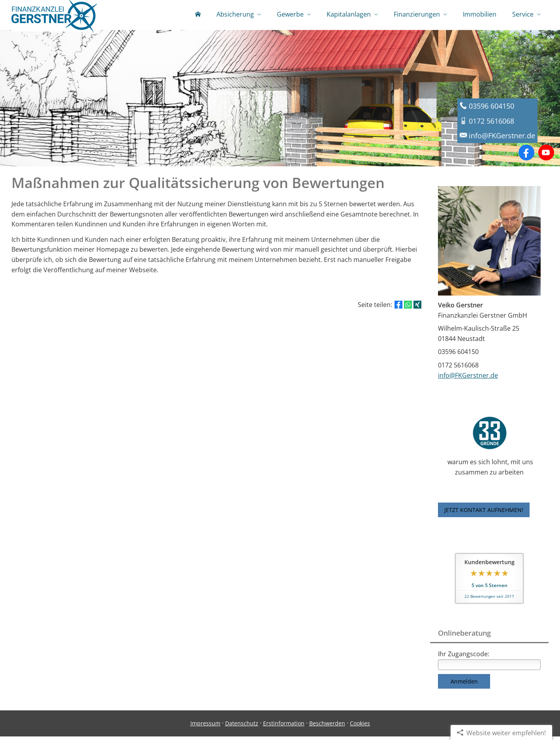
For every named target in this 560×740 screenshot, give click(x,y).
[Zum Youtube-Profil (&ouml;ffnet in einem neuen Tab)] (546, 156)
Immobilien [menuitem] (480, 15)
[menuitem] (198, 16)
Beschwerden (327, 727)
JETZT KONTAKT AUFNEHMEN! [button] (484, 513)
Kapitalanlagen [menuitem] (349, 15)
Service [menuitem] (523, 15)
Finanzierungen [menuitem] (417, 15)
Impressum (205, 727)
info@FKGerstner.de (468, 379)
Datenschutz (242, 727)
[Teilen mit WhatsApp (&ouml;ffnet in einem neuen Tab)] (408, 308)
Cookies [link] (360, 727)
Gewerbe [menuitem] (290, 15)
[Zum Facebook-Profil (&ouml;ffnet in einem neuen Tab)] (526, 156)
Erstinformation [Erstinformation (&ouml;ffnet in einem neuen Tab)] (284, 727)
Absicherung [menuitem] (235, 15)
